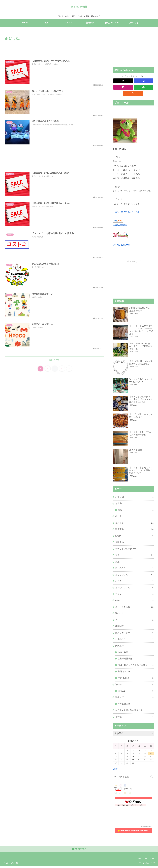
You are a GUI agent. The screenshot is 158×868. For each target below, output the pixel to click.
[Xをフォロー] (123, 81)
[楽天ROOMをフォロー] (123, 87)
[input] (133, 778)
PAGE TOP (79, 851)
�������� (146, 828)
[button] (152, 778)
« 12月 (116, 771)
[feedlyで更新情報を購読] (143, 87)
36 (62, 369)
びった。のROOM (121, 245)
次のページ (55, 360)
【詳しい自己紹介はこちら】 (126, 212)
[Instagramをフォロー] (143, 81)
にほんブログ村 (120, 225)
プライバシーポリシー (145, 860)
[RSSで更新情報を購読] (133, 93)
